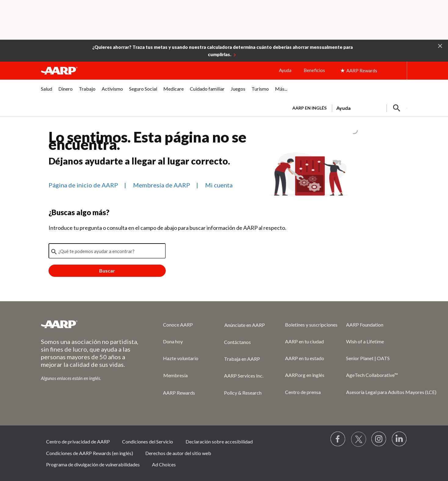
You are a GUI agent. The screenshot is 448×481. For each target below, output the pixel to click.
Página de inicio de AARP (83, 185)
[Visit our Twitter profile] (359, 439)
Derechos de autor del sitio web (178, 453)
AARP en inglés (309, 108)
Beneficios (314, 70)
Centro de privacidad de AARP (78, 441)
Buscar (107, 271)
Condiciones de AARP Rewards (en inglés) (90, 453)
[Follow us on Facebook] (338, 439)
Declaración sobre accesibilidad (219, 441)
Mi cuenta (219, 185)
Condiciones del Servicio (148, 441)
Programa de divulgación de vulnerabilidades (93, 464)
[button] (440, 45)
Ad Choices (164, 464)
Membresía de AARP (162, 185)
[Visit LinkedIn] (399, 439)
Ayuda (285, 70)
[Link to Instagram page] (379, 439)
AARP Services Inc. (244, 376)
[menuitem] (47, 92)
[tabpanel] (347, 107)
